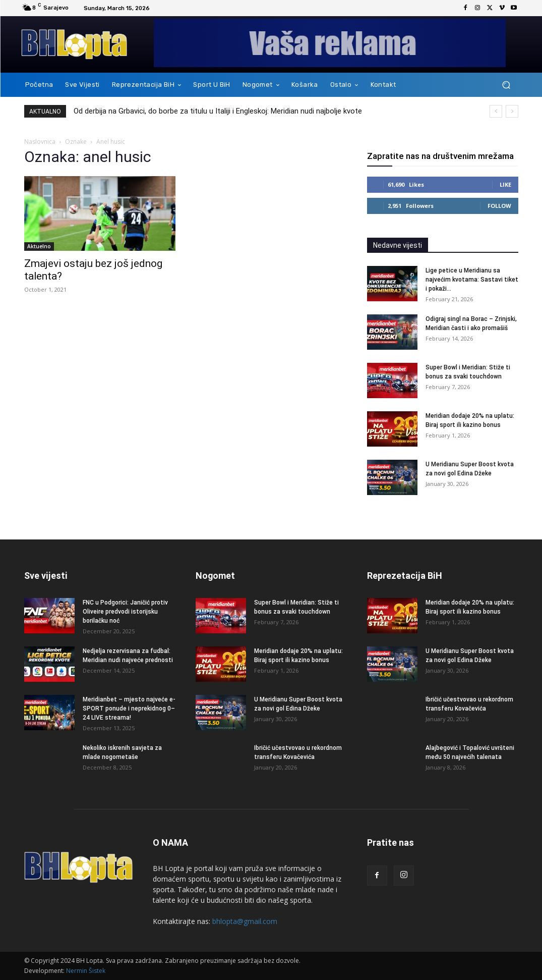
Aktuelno (39, 246)
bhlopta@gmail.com (245, 921)
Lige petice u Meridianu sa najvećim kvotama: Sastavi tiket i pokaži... (472, 280)
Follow (499, 206)
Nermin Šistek (86, 971)
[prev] (496, 111)
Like (505, 184)
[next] (512, 111)
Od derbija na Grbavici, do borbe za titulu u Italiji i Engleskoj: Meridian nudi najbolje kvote (218, 111)
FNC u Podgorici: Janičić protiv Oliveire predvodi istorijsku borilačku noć (125, 612)
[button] (506, 85)
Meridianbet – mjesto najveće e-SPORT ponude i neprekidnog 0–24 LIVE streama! (129, 709)
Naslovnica (40, 142)
